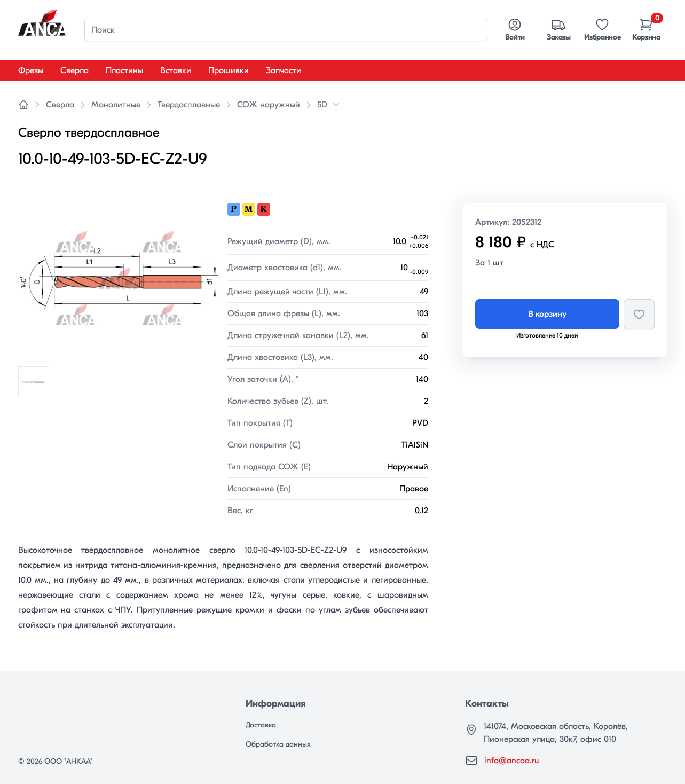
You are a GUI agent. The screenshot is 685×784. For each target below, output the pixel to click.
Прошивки (229, 70)
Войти (515, 29)
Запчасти (284, 70)
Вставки (176, 70)
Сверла (74, 70)
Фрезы (31, 70)
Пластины (124, 70)
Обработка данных (278, 744)
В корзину (547, 314)
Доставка (261, 725)
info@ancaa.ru (511, 761)
